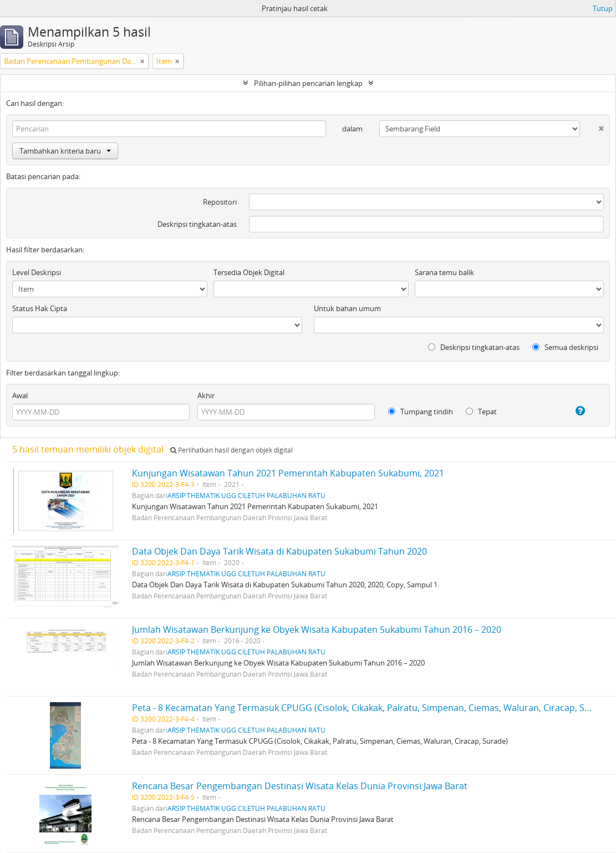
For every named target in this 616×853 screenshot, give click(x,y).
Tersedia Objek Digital (249, 272)
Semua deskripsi (565, 347)
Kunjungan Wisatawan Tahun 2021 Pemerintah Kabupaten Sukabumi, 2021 (288, 473)
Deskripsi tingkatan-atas (197, 224)
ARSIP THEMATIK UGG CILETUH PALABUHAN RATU (246, 495)
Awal (20, 395)
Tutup (603, 8)
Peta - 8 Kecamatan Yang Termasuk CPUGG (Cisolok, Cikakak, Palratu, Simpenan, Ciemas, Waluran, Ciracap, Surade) (372, 708)
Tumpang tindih (421, 412)
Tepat (481, 412)
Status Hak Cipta (40, 308)
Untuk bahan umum (347, 308)
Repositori (220, 202)
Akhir (206, 395)
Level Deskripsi (37, 272)
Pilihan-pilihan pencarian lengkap (308, 83)
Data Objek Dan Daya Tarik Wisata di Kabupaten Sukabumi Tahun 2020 (279, 551)
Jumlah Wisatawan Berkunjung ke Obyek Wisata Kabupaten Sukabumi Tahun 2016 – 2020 (317, 629)
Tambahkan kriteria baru (65, 151)
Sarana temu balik (444, 272)
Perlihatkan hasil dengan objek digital (231, 450)
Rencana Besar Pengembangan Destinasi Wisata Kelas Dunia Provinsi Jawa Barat (300, 786)
